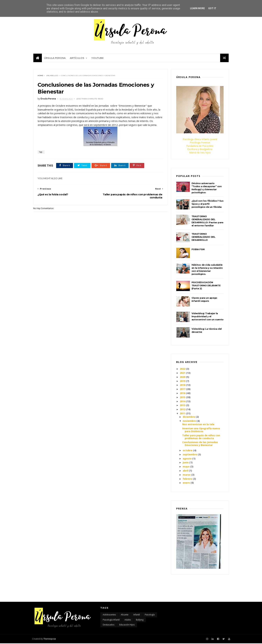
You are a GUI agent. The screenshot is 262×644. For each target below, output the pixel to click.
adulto (128, 620)
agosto (187, 459)
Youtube (97, 58)
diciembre (189, 417)
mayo (186, 467)
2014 (183, 402)
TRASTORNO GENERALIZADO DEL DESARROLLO (203, 238)
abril (185, 471)
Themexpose (51, 639)
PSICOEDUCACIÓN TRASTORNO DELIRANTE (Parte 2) (206, 286)
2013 (183, 406)
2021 (183, 374)
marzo (187, 475)
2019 (183, 382)
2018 (183, 386)
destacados (109, 626)
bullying (140, 620)
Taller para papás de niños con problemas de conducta (201, 437)
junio (186, 463)
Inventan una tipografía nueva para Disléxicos (201, 430)
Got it (212, 8)
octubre (188, 451)
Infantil (137, 615)
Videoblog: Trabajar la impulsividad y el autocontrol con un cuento (208, 317)
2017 (183, 390)
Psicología (150, 615)
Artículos (77, 58)
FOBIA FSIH (198, 250)
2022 (183, 369)
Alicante (125, 615)
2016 (183, 394)
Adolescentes (109, 615)
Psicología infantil (111, 620)
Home (40, 76)
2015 (183, 398)
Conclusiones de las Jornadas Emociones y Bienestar (200, 444)
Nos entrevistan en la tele (198, 425)
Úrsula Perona (55, 58)
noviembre (189, 422)
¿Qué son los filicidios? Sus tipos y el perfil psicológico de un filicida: (208, 205)
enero (186, 483)
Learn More (197, 8)
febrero (187, 479)
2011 (183, 414)
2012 (183, 410)
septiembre (190, 455)
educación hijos (127, 626)
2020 (183, 378)
